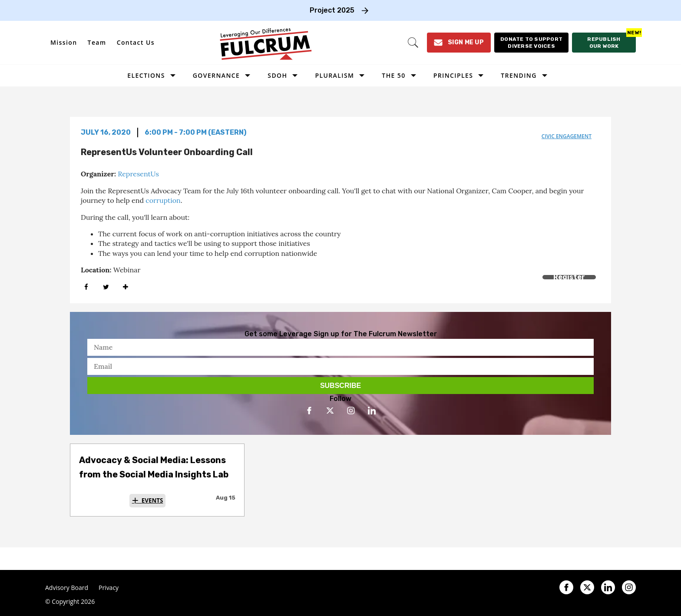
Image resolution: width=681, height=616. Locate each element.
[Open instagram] (351, 411)
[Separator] (125, 287)
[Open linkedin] (372, 411)
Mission (64, 42)
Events (152, 500)
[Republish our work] (604, 43)
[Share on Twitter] (106, 287)
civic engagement (567, 136)
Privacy (109, 588)
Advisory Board (67, 588)
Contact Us (136, 42)
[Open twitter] (330, 411)
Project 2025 (332, 10)
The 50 (393, 75)
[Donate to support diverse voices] (531, 43)
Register (569, 277)
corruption (163, 200)
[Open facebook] (309, 411)
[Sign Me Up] (459, 43)
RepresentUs (138, 174)
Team (97, 42)
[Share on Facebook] (86, 287)
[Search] (413, 43)
